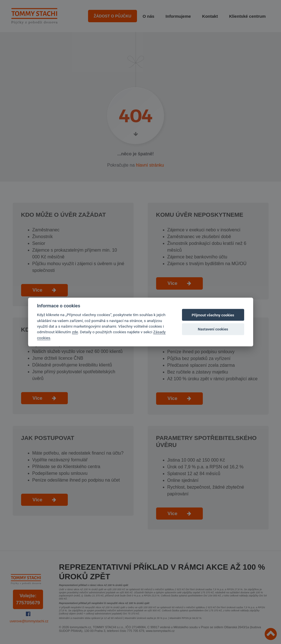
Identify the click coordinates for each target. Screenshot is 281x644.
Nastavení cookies (213, 329)
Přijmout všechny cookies (213, 315)
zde (75, 332)
